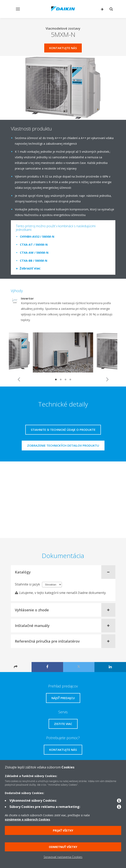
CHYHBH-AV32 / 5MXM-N (37, 237)
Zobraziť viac (30, 268)
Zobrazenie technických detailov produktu (63, 445)
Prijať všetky (63, 830)
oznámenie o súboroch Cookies (27, 819)
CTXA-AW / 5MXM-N (34, 253)
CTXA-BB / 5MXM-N (34, 261)
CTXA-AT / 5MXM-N (34, 245)
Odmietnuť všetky (63, 847)
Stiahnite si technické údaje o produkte (63, 430)
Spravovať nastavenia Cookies (63, 857)
